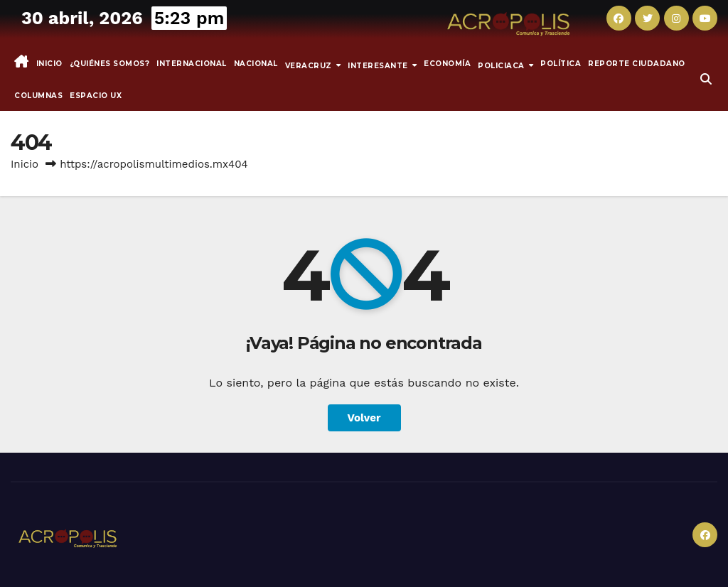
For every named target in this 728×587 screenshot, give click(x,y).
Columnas (38, 96)
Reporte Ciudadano (637, 64)
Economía (447, 64)
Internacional (192, 64)
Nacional (256, 64)
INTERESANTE (379, 65)
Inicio (49, 64)
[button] (706, 79)
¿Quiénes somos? (110, 64)
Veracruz (310, 65)
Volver (364, 418)
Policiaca (502, 65)
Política (561, 64)
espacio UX (96, 96)
